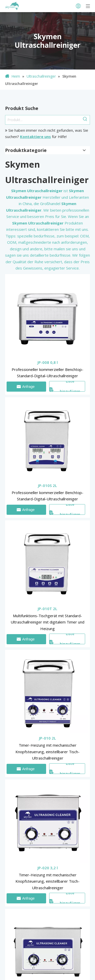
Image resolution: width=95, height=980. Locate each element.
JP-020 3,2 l (48, 868)
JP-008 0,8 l (48, 362)
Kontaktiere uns (35, 137)
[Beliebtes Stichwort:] (85, 120)
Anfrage (26, 387)
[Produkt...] (43, 120)
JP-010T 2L (48, 609)
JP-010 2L (48, 738)
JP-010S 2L (48, 485)
